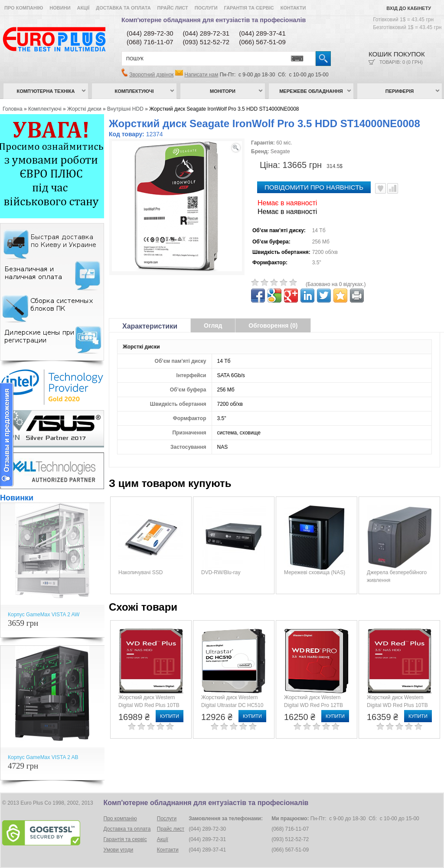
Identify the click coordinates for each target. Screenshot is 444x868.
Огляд (213, 325)
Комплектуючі (134, 91)
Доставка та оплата (123, 8)
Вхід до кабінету (409, 8)
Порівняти (393, 188)
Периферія (400, 91)
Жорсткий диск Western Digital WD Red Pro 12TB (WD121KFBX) (313, 705)
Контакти (293, 8)
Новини (60, 8)
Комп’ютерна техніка (46, 91)
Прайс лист (173, 8)
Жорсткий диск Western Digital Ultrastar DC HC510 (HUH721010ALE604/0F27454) (237, 705)
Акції (83, 8)
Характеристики (150, 326)
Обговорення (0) (273, 325)
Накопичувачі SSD (140, 572)
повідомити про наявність (314, 187)
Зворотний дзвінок (151, 75)
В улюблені (380, 188)
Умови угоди (119, 850)
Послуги (206, 8)
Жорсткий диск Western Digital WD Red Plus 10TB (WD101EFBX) (397, 705)
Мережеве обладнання (311, 91)
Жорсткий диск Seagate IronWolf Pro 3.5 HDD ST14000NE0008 (224, 109)
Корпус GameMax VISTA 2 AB (43, 757)
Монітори (223, 91)
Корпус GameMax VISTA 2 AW (44, 615)
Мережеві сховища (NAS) (315, 572)
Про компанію (24, 8)
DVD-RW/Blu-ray (221, 572)
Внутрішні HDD (125, 109)
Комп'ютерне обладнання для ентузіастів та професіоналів (214, 20)
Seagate (280, 151)
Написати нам (201, 75)
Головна (13, 109)
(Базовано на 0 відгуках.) (336, 284)
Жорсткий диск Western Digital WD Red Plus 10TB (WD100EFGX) (149, 705)
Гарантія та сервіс (249, 8)
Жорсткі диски (84, 109)
